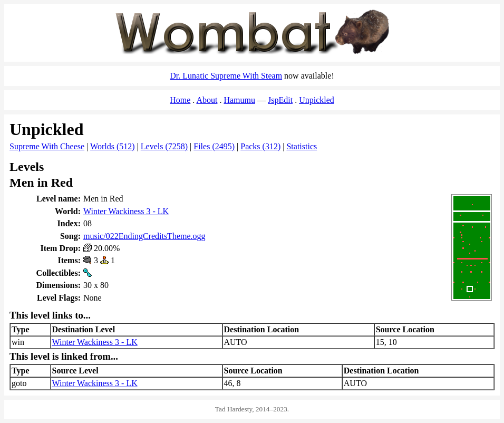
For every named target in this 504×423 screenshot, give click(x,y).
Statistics (302, 146)
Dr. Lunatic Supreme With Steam (226, 76)
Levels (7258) (164, 146)
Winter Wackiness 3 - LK (126, 211)
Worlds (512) (112, 146)
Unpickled (317, 100)
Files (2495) (214, 146)
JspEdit (280, 100)
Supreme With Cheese (47, 146)
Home (180, 100)
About (207, 100)
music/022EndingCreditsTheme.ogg (144, 236)
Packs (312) (260, 146)
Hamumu (239, 100)
